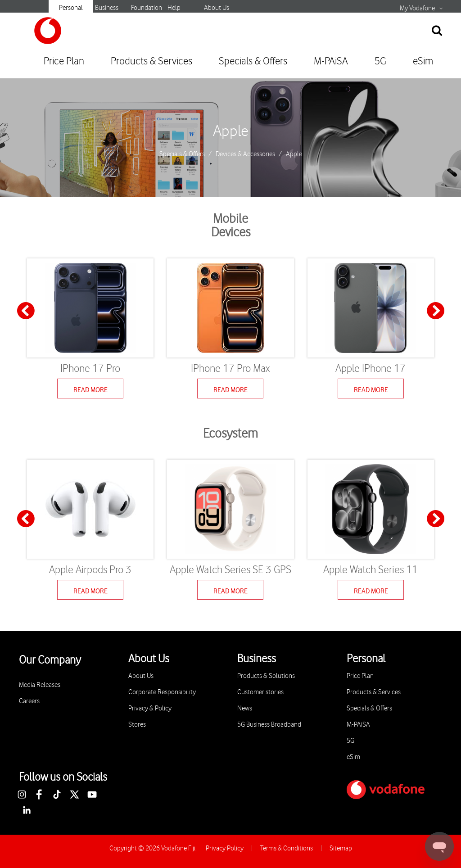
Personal (71, 8)
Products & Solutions (266, 676)
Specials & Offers (253, 61)
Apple (231, 131)
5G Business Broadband (269, 725)
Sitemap (341, 848)
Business (107, 8)
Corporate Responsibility (162, 692)
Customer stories (260, 692)
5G (380, 61)
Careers (29, 701)
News (245, 708)
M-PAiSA (331, 61)
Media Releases (40, 685)
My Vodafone (417, 9)
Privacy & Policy (150, 708)
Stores (137, 725)
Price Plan (64, 61)
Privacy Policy (225, 848)
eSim (423, 61)
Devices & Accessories (245, 154)
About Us (217, 8)
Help (174, 8)
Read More (90, 390)
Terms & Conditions (287, 848)
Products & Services (151, 61)
